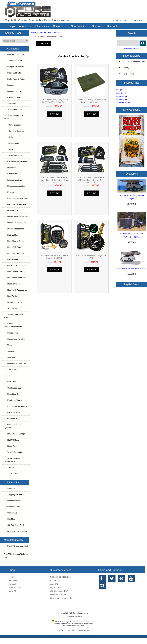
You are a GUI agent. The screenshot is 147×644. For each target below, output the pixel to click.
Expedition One (12, 394)
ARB (8, 376)
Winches (9, 357)
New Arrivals (15, 587)
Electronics (10, 174)
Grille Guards (11, 210)
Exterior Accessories (14, 186)
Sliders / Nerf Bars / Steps (14, 316)
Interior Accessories (14, 229)
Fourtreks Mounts (13, 400)
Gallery (124, 68)
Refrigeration (12, 143)
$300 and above (123, 102)
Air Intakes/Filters (13, 61)
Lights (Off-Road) (13, 247)
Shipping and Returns (60, 577)
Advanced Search (131, 48)
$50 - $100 (121, 93)
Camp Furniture (13, 110)
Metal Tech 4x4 (12, 412)
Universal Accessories (15, 363)
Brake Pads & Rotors (15, 79)
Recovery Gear (12, 284)
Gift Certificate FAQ (14, 525)
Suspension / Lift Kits (15, 339)
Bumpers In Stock (13, 91)
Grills (8, 137)
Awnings (57, 32)
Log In (126, 20)
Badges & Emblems (14, 67)
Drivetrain (10, 168)
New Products (79, 26)
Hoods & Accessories (15, 223)
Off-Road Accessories (15, 265)
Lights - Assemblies (14, 253)
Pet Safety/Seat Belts (15, 278)
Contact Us (59, 26)
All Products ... (12, 474)
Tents (8, 149)
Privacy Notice (12, 501)
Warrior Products (13, 452)
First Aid (9, 192)
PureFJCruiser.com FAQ (16, 546)
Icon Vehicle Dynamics (15, 406)
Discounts (113, 26)
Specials (97, 26)
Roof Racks (11, 296)
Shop (11, 26)
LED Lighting (11, 235)
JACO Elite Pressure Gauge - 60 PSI (91, 257)
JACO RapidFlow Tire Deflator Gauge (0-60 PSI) (54, 257)
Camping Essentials (15, 131)
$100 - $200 (122, 96)
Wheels (9, 351)
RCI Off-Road (11, 440)
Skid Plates (10, 308)
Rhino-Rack (11, 446)
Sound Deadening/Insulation (13, 325)
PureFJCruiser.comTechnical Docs (16, 554)
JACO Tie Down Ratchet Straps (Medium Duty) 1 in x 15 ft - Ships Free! (91, 180)
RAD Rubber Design (14, 434)
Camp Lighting (12, 125)
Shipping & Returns (14, 495)
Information (41, 26)
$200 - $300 (122, 99)
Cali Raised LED (13, 388)
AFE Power (10, 370)
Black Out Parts (12, 73)
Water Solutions (13, 155)
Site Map (9, 519)
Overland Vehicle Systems (13, 426)
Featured (13, 580)
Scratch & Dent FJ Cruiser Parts (13, 460)
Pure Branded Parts (14, 55)
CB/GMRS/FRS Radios (16, 162)
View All (13, 591)
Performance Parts (14, 272)
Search (132, 33)
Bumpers (9, 85)
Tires (8, 345)
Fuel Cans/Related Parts (16, 198)
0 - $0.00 (140, 20)
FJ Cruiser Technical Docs (132, 62)
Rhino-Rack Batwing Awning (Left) (132, 268)
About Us (24, 26)
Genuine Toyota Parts (15, 204)
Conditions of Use (13, 507)
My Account (56, 587)
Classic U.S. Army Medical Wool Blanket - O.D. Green (91, 101)
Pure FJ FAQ (127, 74)
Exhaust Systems (13, 180)
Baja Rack (10, 382)
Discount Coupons (59, 595)
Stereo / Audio (12, 333)
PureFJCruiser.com (80, 613)
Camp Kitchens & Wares (14, 117)
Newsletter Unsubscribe (16, 531)
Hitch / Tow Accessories (16, 217)
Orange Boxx (11, 418)
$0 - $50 (120, 90)
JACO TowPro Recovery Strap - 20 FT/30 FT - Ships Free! (54, 101)
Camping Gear (45, 32)
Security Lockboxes (14, 302)
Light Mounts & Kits (14, 241)
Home (115, 20)
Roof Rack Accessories (16, 290)
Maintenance (11, 259)
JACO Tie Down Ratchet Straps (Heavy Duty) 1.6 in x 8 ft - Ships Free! (54, 180)
